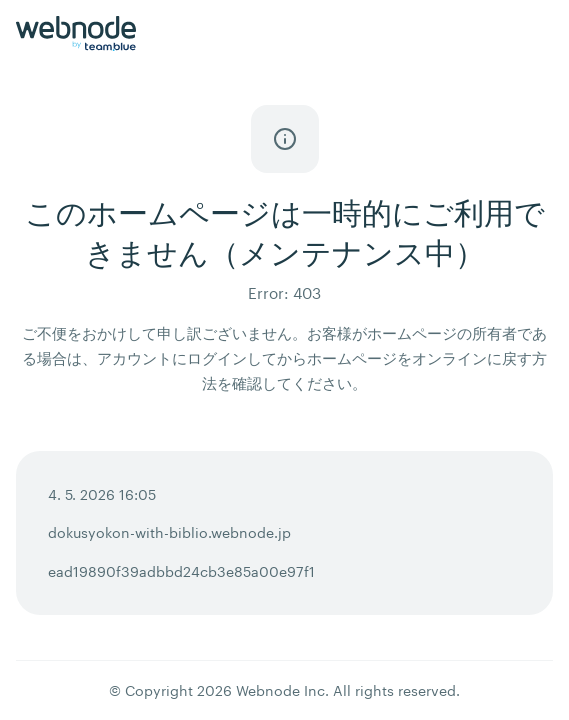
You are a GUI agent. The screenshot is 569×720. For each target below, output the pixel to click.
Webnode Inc (280, 690)
